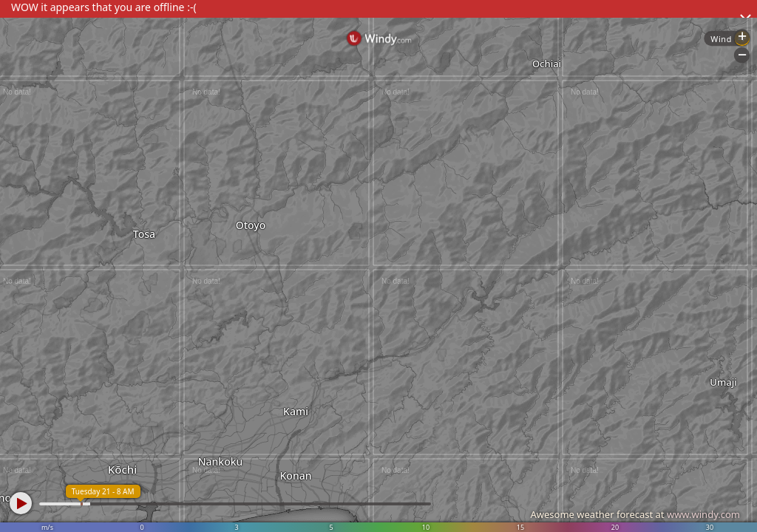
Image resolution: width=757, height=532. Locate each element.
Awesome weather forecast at (635, 514)
